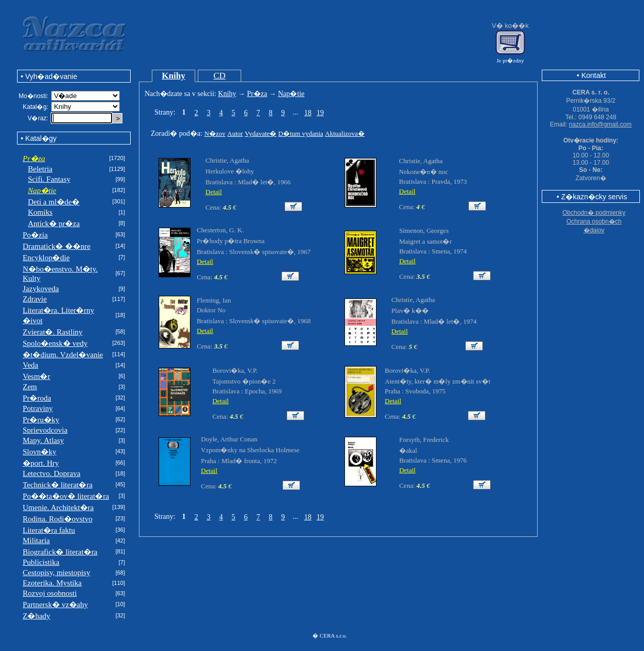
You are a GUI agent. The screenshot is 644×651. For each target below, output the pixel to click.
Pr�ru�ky (41, 420)
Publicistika (41, 562)
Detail (214, 192)
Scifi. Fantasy (49, 179)
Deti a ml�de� (54, 202)
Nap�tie (291, 94)
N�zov (215, 133)
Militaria (36, 541)
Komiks (40, 212)
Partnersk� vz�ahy (55, 605)
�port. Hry (41, 463)
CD (219, 76)
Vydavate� (261, 133)
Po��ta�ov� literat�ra (66, 496)
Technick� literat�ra (58, 485)
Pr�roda (37, 398)
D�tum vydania (301, 133)
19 (320, 113)
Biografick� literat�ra (60, 552)
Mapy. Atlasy (43, 440)
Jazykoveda (41, 289)
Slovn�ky (40, 452)
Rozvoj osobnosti (50, 593)
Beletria (40, 169)
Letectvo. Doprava (52, 473)
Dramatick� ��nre (57, 246)
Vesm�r (36, 376)
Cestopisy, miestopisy (57, 573)
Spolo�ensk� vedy (55, 343)
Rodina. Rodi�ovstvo (58, 519)
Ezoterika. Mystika (52, 583)
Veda (30, 365)
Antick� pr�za (54, 224)
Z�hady (36, 616)
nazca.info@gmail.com (601, 124)
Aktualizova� (345, 133)
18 (308, 113)
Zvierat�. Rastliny (53, 332)
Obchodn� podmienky (594, 213)
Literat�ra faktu (49, 530)
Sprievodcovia (45, 430)
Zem (30, 387)
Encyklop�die (46, 258)
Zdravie (35, 299)
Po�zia (35, 235)
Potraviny (38, 408)
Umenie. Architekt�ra (58, 507)
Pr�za (257, 94)
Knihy (173, 76)
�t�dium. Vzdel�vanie (63, 355)
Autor (235, 133)
